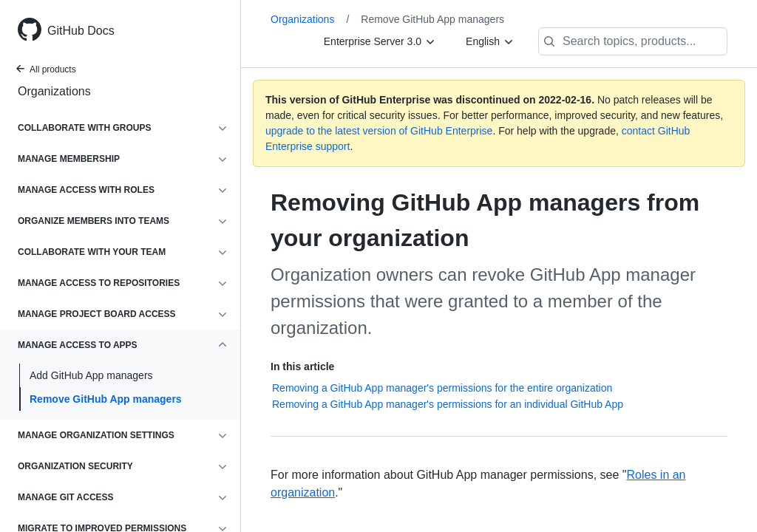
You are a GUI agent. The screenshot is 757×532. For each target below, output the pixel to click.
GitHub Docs (81, 31)
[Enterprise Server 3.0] (380, 41)
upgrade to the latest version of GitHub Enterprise (379, 131)
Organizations (54, 91)
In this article (302, 366)
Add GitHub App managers (91, 375)
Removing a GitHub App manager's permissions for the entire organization (442, 388)
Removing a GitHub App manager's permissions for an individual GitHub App (448, 404)
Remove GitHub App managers (106, 399)
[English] (490, 41)
